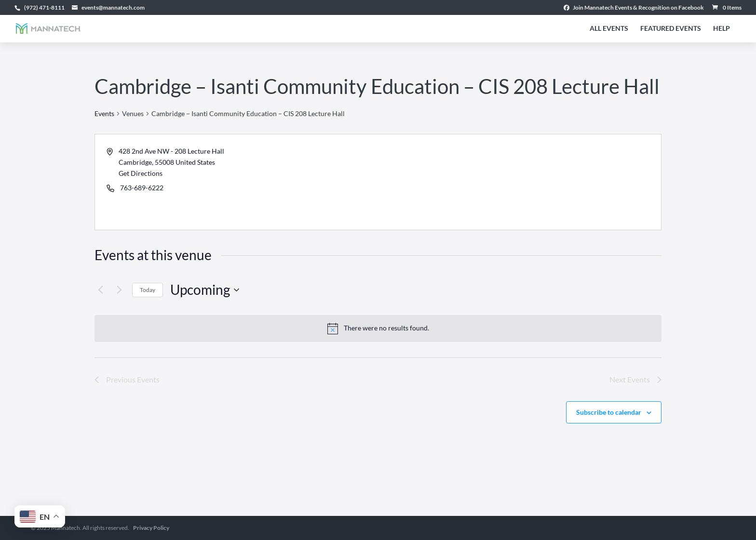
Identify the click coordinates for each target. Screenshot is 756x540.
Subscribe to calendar (609, 412)
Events (104, 113)
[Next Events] (119, 290)
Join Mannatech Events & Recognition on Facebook (634, 8)
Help (722, 29)
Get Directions (141, 173)
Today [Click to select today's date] (148, 290)
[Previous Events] (100, 290)
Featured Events (671, 29)
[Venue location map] (519, 182)
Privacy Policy (151, 528)
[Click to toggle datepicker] (205, 290)
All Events (609, 29)
